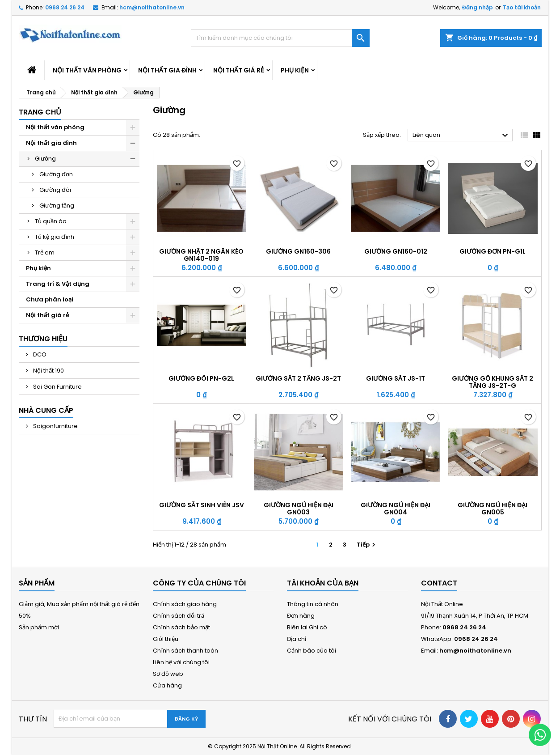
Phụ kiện (295, 70)
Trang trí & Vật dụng (58, 284)
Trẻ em (45, 252)
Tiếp (367, 545)
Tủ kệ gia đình (55, 237)
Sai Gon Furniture (57, 387)
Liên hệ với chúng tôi (181, 662)
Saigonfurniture (55, 426)
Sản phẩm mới (39, 627)
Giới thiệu (166, 639)
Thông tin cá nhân (313, 604)
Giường (45, 159)
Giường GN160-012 (396, 251)
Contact (439, 583)
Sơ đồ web (168, 674)
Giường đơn (56, 174)
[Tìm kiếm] (280, 38)
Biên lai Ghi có (307, 627)
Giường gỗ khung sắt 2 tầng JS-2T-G (493, 382)
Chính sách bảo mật (181, 627)
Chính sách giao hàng (185, 604)
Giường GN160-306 (298, 251)
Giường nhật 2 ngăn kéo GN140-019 (201, 255)
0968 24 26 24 (65, 7)
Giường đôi (55, 190)
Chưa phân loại (50, 299)
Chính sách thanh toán (185, 651)
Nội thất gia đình (167, 70)
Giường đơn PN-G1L (493, 251)
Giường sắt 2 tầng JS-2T (298, 378)
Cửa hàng (167, 685)
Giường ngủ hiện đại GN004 (396, 509)
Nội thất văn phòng (87, 70)
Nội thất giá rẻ (239, 70)
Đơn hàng (301, 616)
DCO (39, 354)
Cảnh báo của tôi (312, 651)
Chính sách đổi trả (179, 616)
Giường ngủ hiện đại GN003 (299, 509)
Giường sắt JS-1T (396, 378)
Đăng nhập (478, 7)
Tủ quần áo (51, 221)
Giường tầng (57, 206)
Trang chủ (40, 112)
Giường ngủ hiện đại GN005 (493, 509)
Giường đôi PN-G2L (201, 378)
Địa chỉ (297, 639)
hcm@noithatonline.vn (152, 7)
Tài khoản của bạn (323, 583)
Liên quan (461, 136)
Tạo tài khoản (522, 7)
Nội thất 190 (48, 371)
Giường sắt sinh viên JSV (202, 505)
